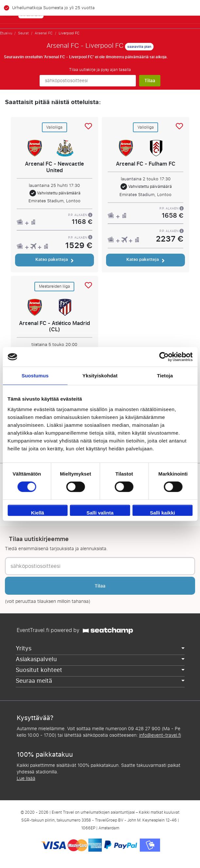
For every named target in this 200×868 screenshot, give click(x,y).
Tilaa (150, 81)
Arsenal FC (44, 33)
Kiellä (38, 513)
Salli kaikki (163, 513)
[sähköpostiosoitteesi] (88, 81)
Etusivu (6, 33)
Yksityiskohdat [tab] (100, 376)
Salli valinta (100, 513)
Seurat (23, 33)
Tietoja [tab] (165, 376)
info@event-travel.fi (160, 735)
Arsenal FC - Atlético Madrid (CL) (55, 326)
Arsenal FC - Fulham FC (146, 164)
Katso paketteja (55, 260)
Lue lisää (26, 778)
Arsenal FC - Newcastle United (54, 167)
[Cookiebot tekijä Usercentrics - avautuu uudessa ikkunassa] (164, 357)
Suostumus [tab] (35, 376)
